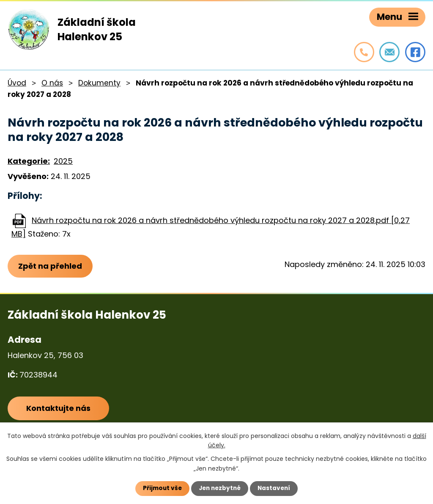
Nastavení (276, 488)
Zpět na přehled (51, 266)
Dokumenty (99, 83)
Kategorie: (29, 161)
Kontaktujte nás (59, 409)
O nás (52, 83)
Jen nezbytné (220, 488)
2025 (63, 161)
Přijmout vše (160, 488)
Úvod (17, 83)
